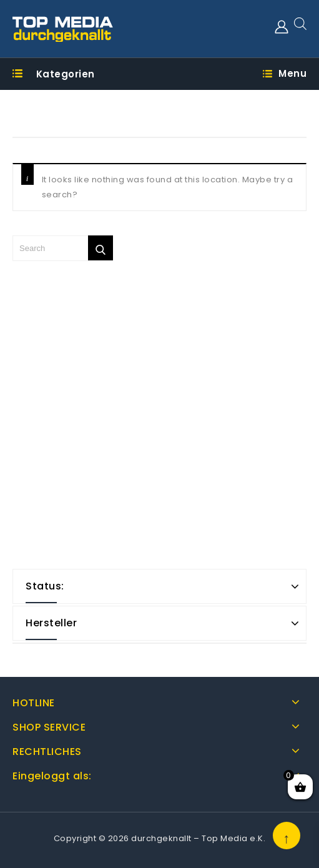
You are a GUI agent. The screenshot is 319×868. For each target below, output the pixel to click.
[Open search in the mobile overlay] (300, 23)
